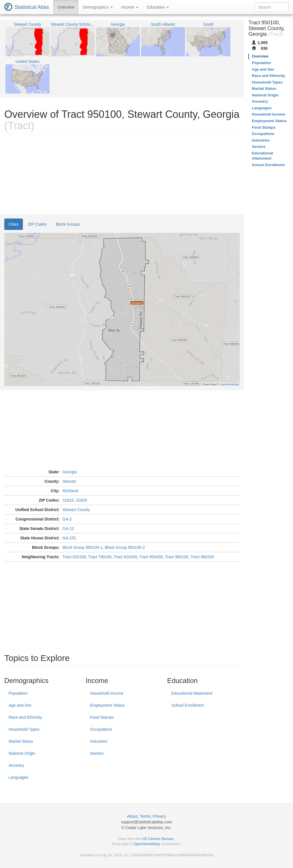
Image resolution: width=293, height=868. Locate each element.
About (132, 816)
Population (18, 693)
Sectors (97, 753)
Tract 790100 (100, 557)
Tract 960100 (177, 557)
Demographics (98, 7)
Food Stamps (102, 717)
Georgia (70, 472)
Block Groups (68, 224)
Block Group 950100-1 (82, 547)
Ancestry (16, 765)
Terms (145, 816)
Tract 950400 (151, 557)
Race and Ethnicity (25, 717)
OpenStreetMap (147, 844)
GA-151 (69, 538)
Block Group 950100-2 (125, 547)
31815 (68, 500)
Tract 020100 (74, 557)
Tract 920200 (125, 557)
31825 (81, 500)
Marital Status (21, 741)
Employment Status (107, 705)
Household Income (107, 693)
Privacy (159, 816)
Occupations (101, 729)
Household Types (24, 729)
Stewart (69, 481)
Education (158, 7)
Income (130, 7)
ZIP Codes (37, 224)
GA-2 (67, 519)
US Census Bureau (158, 839)
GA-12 (68, 529)
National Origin (22, 753)
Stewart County (76, 510)
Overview (66, 7)
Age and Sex (20, 705)
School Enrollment (188, 705)
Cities (14, 224)
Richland (70, 491)
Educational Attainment (192, 693)
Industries (99, 741)
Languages (18, 777)
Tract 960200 (202, 557)
